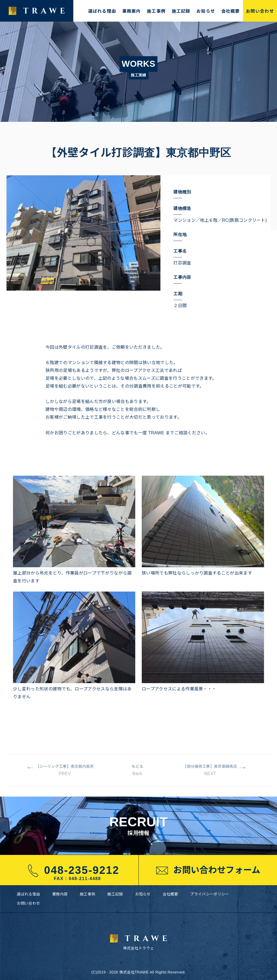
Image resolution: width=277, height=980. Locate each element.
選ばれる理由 (102, 11)
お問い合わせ (260, 11)
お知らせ (206, 11)
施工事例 (156, 11)
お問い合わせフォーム (208, 871)
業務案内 (132, 11)
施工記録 (181, 11)
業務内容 (60, 894)
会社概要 (231, 11)
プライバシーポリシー (210, 894)
